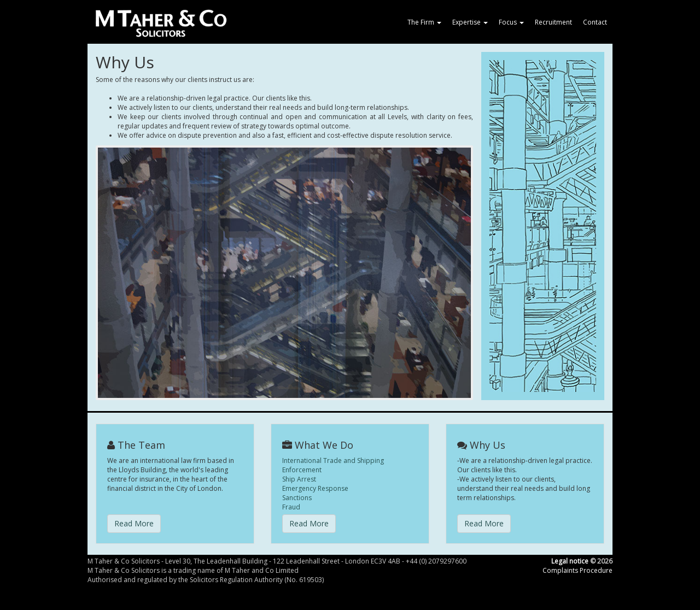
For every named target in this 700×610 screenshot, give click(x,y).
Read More (134, 523)
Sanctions (297, 498)
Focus (511, 22)
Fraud (291, 507)
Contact (595, 22)
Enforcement (302, 470)
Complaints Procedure (577, 570)
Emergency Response (315, 488)
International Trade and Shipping (333, 461)
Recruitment (553, 22)
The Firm (424, 22)
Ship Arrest (299, 479)
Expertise (470, 22)
